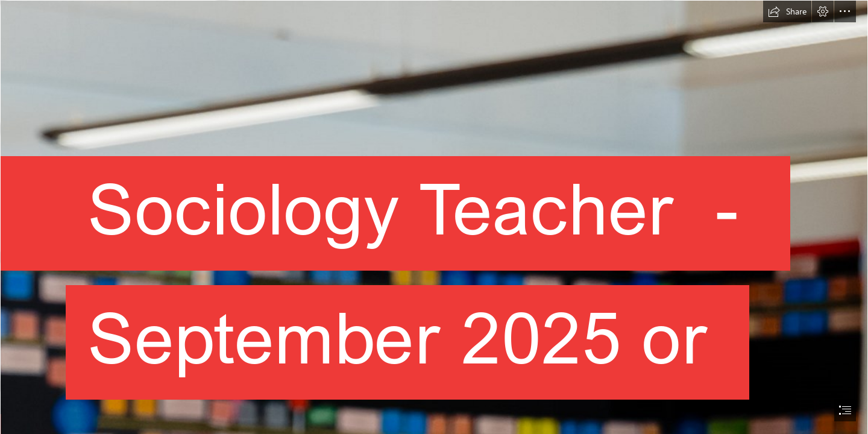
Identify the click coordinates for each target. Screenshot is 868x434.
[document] (434, 217)
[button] (787, 11)
